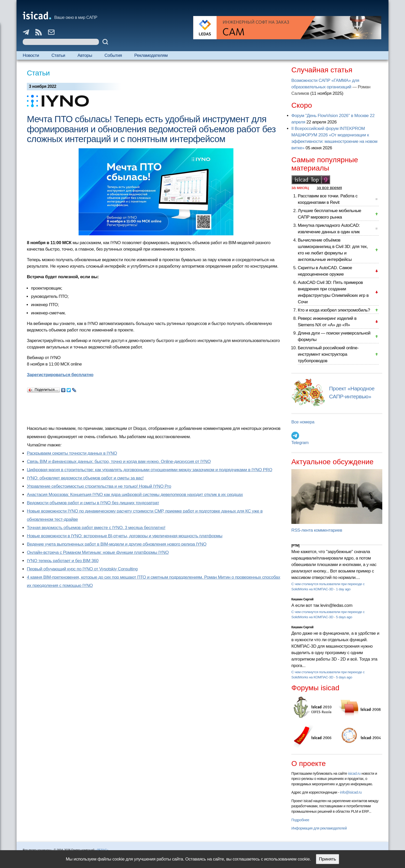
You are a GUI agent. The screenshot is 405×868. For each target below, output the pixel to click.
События (113, 55)
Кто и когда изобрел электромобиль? (334, 310)
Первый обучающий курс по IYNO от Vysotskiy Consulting (82, 569)
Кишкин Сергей (302, 599)
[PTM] (295, 546)
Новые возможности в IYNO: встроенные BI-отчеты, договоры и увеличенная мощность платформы (125, 536)
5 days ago (344, 617)
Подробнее (300, 820)
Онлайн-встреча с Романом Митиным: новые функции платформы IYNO (98, 552)
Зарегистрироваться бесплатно (60, 375)
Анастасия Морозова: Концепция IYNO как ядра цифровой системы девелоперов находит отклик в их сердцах (135, 495)
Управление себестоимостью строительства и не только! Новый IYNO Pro (99, 486)
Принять (328, 859)
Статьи (58, 55)
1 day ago (343, 589)
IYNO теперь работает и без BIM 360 (63, 561)
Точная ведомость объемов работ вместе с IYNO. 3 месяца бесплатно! (96, 528)
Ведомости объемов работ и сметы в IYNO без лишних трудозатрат (93, 503)
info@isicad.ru (351, 792)
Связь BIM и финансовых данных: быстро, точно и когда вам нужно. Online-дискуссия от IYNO (119, 462)
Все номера (303, 422)
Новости (31, 55)
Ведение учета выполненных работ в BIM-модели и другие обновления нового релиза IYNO (117, 544)
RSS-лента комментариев (317, 530)
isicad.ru (354, 773)
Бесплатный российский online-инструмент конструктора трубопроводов (328, 354)
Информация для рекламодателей (319, 828)
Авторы (85, 55)
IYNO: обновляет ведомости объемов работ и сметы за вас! (85, 478)
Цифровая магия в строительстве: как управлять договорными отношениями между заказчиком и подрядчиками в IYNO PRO (150, 470)
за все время (329, 188)
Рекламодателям (151, 55)
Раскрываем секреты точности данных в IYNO (72, 453)
